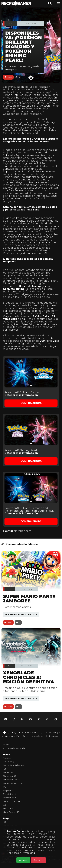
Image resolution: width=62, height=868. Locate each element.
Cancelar (38, 860)
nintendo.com (22, 531)
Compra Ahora (31, 403)
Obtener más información (21, 395)
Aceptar (23, 860)
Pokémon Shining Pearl (43, 90)
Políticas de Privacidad (21, 853)
